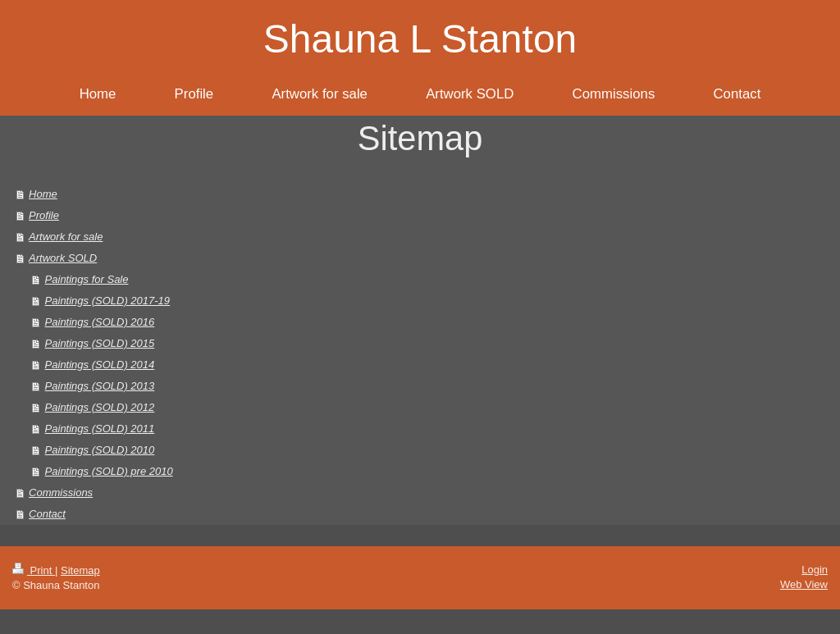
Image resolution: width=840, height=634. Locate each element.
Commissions (61, 493)
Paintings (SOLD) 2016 (100, 322)
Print (34, 570)
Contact (47, 514)
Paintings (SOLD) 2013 (100, 386)
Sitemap (80, 570)
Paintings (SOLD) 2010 (100, 450)
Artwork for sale (66, 237)
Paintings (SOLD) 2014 (100, 365)
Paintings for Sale (87, 279)
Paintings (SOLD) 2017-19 (107, 301)
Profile (44, 215)
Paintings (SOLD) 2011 (100, 429)
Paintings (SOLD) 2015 (100, 343)
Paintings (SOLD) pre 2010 (109, 471)
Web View (804, 584)
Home (43, 194)
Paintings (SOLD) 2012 (100, 407)
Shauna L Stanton (420, 39)
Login (815, 570)
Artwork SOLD (63, 258)
